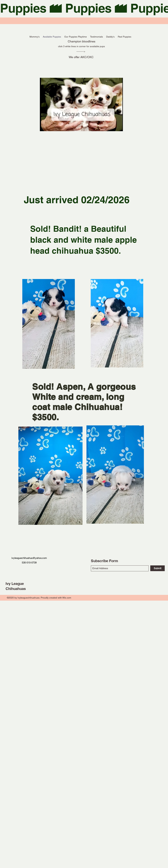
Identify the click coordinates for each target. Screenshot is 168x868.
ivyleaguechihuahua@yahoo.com (29, 558)
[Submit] (157, 568)
